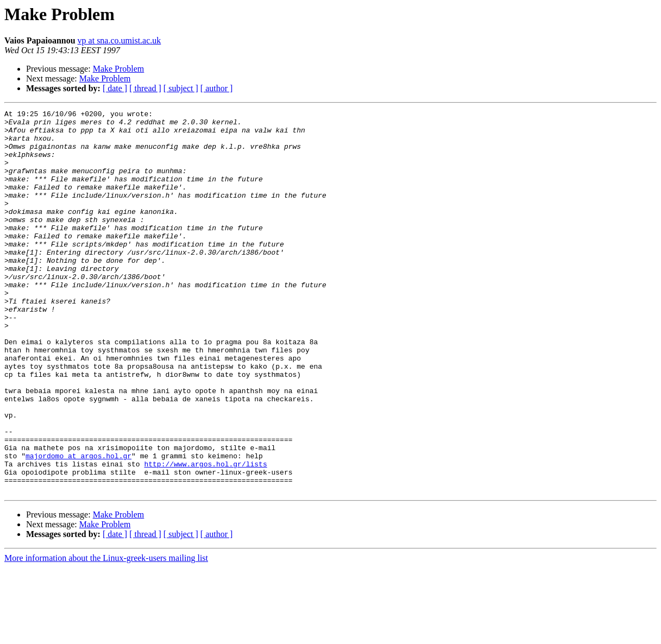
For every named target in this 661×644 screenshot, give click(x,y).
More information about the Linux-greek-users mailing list (106, 634)
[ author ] (217, 88)
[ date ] (115, 88)
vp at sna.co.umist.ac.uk (119, 40)
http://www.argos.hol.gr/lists (205, 535)
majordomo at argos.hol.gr (78, 526)
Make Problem (119, 69)
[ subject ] (181, 88)
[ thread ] (145, 88)
